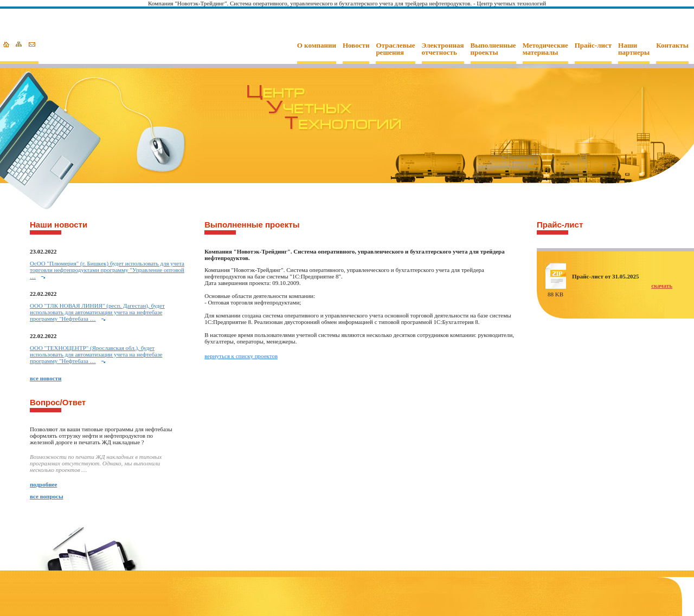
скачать (662, 286)
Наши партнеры (634, 49)
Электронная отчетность (443, 49)
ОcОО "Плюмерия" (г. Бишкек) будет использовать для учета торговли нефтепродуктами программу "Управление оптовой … (107, 270)
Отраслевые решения (395, 49)
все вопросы (47, 496)
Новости (356, 46)
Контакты (672, 46)
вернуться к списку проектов (241, 356)
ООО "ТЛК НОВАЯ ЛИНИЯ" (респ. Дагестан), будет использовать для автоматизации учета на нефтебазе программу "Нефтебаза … (97, 312)
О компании (317, 46)
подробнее (43, 484)
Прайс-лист (593, 46)
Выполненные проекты (493, 49)
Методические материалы (545, 49)
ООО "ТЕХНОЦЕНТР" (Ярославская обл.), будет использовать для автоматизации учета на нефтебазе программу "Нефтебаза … (96, 354)
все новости (46, 378)
